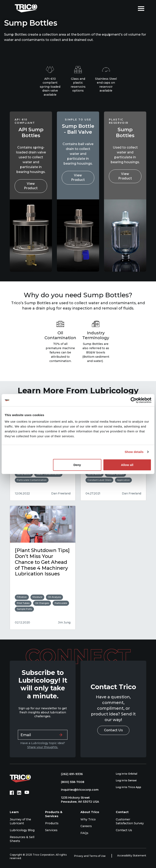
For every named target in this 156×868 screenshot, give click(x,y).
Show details (134, 452)
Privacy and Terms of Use (90, 856)
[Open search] (132, 8)
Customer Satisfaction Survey (130, 821)
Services (51, 830)
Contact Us (113, 730)
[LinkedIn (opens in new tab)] (19, 793)
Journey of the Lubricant (20, 821)
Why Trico (88, 819)
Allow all (127, 465)
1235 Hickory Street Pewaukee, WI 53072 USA (78, 800)
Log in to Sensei (128, 781)
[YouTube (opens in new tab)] (27, 793)
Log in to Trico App (131, 787)
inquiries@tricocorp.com (78, 790)
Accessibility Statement (132, 855)
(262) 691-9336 (70, 774)
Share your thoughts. (43, 747)
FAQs (84, 833)
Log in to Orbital (129, 774)
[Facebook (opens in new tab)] (12, 793)
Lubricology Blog (22, 830)
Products (52, 823)
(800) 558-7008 (71, 782)
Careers (86, 826)
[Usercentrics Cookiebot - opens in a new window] (134, 400)
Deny (77, 465)
